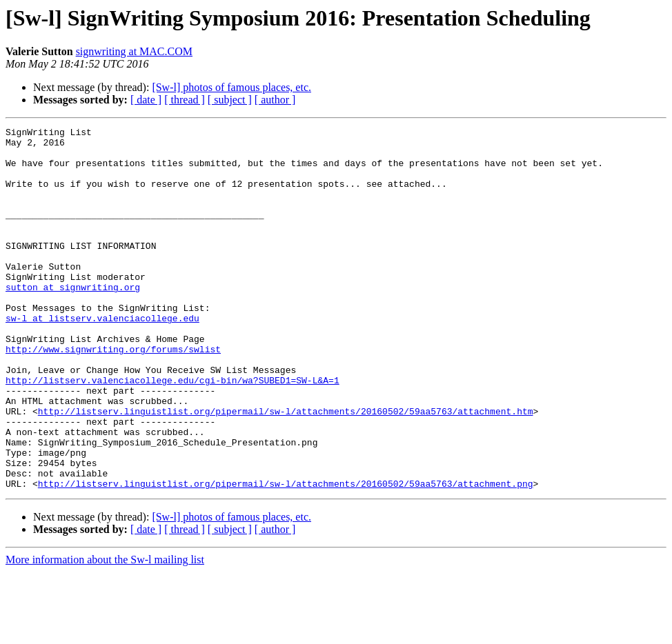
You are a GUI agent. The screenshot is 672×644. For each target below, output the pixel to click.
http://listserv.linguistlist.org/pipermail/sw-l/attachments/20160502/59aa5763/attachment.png (286, 556)
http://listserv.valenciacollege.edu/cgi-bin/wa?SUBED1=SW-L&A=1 (172, 432)
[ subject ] (230, 100)
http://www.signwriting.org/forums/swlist (113, 394)
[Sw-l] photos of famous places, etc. (231, 87)
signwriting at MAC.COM (134, 51)
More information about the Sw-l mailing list (105, 632)
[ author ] (275, 100)
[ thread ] (185, 100)
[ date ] (146, 100)
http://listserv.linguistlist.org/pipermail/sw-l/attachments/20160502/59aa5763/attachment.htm (286, 469)
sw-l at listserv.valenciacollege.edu (102, 357)
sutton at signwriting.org (73, 320)
